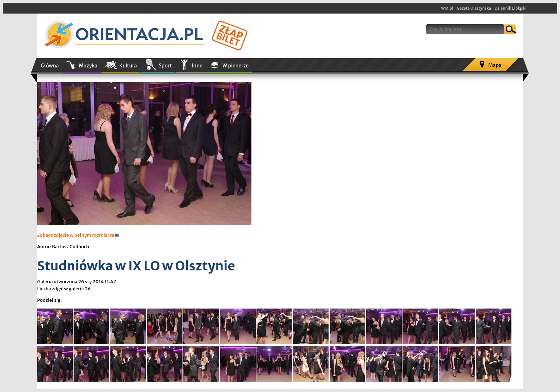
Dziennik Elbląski (511, 8)
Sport (165, 66)
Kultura (128, 66)
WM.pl (447, 8)
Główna (50, 66)
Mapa (495, 65)
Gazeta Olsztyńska (474, 8)
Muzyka (88, 66)
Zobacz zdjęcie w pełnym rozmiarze (78, 235)
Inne (197, 66)
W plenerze (236, 66)
